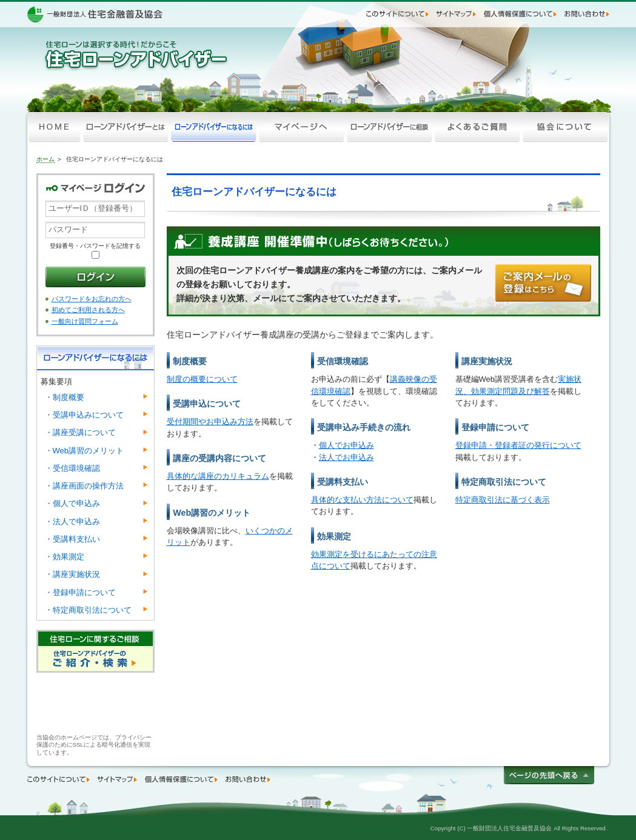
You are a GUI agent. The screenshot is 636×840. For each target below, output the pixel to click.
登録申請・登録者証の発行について (518, 445)
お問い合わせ (587, 14)
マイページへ (302, 127)
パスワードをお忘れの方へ (92, 299)
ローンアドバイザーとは (126, 127)
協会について (565, 127)
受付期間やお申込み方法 (210, 422)
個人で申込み (72, 503)
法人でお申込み (346, 457)
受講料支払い (72, 539)
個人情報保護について (522, 14)
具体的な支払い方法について (362, 500)
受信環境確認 (72, 468)
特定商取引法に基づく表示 (503, 500)
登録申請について (80, 592)
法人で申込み (72, 522)
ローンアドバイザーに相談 (390, 127)
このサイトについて (399, 14)
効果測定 (65, 557)
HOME (55, 127)
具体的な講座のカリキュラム (218, 476)
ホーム (45, 159)
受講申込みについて (84, 415)
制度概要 (65, 397)
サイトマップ (457, 14)
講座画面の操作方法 (84, 486)
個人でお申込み (346, 445)
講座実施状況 (72, 574)
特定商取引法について (88, 610)
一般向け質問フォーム (85, 321)
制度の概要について (202, 379)
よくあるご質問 (477, 127)
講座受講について (80, 432)
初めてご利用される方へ (88, 310)
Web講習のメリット (85, 451)
